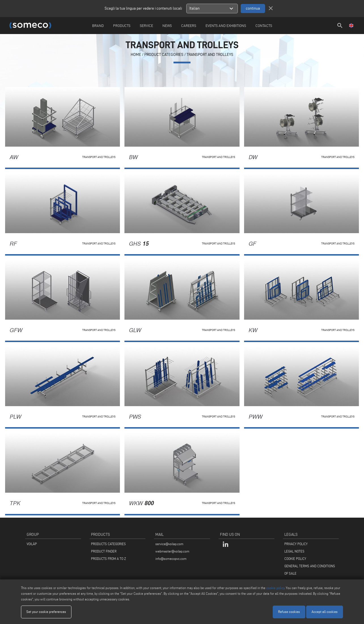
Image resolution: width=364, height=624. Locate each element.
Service (146, 26)
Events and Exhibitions (226, 26)
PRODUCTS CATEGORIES (108, 544)
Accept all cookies (325, 612)
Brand (98, 26)
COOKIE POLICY (295, 559)
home (136, 55)
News (167, 26)
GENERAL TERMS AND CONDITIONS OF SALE (310, 570)
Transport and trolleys (210, 55)
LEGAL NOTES (294, 551)
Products (122, 26)
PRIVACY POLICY (296, 544)
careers (189, 26)
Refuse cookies (289, 612)
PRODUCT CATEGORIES (164, 55)
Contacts (264, 26)
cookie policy (275, 588)
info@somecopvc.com (171, 559)
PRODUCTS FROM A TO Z (108, 559)
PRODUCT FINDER (104, 551)
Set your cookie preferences (46, 612)
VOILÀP (32, 544)
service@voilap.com (169, 544)
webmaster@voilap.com (172, 551)
